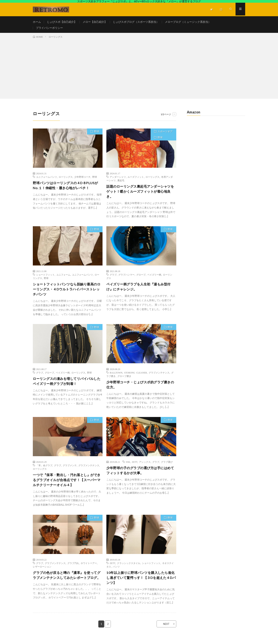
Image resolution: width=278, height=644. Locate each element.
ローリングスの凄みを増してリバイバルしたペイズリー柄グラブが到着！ (67, 385)
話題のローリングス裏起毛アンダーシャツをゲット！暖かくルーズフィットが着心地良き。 (140, 194)
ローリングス (66, 179)
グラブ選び (167, 465)
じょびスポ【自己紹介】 (62, 22)
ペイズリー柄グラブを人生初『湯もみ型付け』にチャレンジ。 (140, 290)
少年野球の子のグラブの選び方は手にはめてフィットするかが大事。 (140, 474)
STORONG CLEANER (136, 376)
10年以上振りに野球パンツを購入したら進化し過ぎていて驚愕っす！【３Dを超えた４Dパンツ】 (141, 582)
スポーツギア (165, 134)
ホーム (37, 22)
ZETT (135, 465)
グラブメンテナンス (159, 376)
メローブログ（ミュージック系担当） (188, 22)
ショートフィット (45, 277)
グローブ (141, 277)
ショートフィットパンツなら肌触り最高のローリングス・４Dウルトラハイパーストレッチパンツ (67, 292)
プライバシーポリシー (49, 29)
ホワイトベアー (89, 567)
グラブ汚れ (73, 567)
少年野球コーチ (82, 179)
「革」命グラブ (44, 469)
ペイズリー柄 (154, 277)
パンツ (116, 571)
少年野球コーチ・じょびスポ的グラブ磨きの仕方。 (140, 388)
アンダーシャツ (118, 179)
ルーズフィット (136, 179)
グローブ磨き (124, 379)
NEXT (165, 629)
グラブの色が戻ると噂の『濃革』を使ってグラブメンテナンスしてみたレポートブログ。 (67, 582)
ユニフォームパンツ (47, 179)
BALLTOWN (116, 376)
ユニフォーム (63, 277)
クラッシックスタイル (129, 567)
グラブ (113, 277)
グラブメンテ (70, 469)
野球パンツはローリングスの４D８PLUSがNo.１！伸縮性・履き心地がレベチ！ (67, 188)
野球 (96, 134)
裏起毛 (121, 182)
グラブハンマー (126, 277)
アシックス (145, 465)
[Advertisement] (139, 70)
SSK (128, 465)
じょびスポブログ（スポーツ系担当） (136, 22)
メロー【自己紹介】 (95, 22)
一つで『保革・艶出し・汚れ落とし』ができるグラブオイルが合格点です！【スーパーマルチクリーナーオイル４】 (67, 484)
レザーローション (42, 571)
